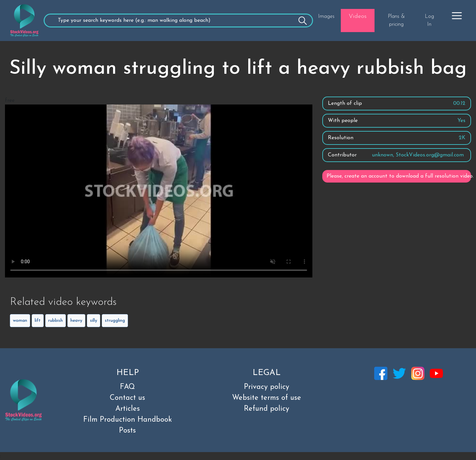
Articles (128, 409)
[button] (457, 16)
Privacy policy (267, 387)
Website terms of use (267, 398)
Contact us (127, 398)
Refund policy (267, 409)
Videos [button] (358, 16)
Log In (429, 21)
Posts (127, 431)
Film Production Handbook (128, 420)
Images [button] (326, 17)
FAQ (127, 387)
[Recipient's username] (178, 21)
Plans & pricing (396, 21)
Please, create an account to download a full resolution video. (399, 176)
